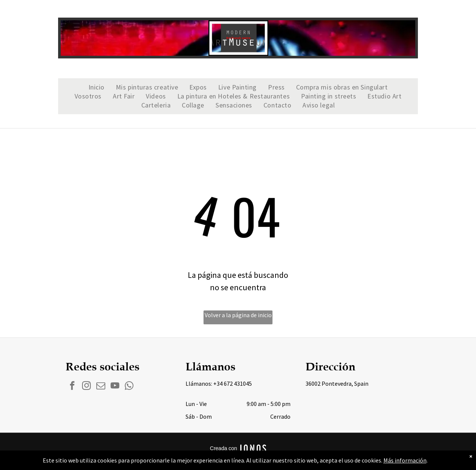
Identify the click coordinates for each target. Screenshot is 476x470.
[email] (101, 386)
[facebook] (72, 386)
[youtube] (115, 386)
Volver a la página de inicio (238, 315)
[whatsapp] (129, 386)
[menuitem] (97, 87)
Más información (405, 460)
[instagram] (86, 386)
